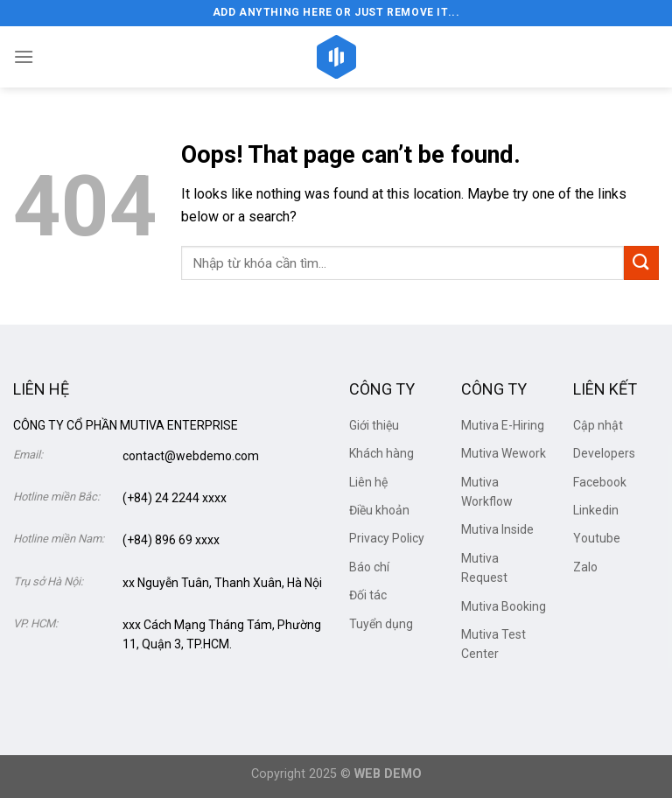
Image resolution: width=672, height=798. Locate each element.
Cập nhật (598, 425)
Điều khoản (379, 510)
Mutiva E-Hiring (503, 425)
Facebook (600, 482)
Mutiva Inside (497, 529)
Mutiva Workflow (487, 492)
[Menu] (24, 56)
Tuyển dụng (381, 624)
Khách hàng (381, 453)
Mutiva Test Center (493, 644)
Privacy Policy (387, 538)
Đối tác (368, 595)
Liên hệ (368, 482)
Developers (604, 453)
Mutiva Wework (504, 453)
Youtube (597, 538)
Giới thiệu (374, 425)
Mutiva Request (484, 568)
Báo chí (369, 567)
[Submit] (641, 263)
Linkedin (596, 510)
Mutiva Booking (504, 606)
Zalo (585, 567)
